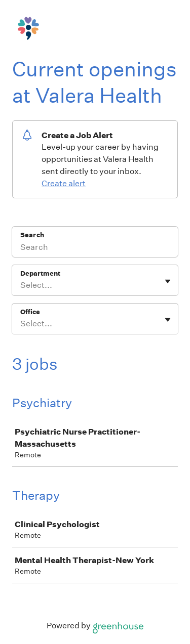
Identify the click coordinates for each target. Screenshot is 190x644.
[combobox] (21, 285)
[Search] (95, 248)
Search (32, 235)
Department (40, 273)
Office (30, 312)
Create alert (64, 183)
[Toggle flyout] (168, 281)
